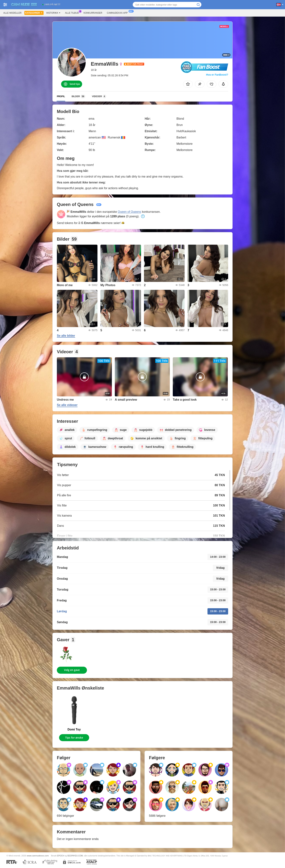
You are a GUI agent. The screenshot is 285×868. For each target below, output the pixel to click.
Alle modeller (12, 13)
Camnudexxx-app (118, 13)
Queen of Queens (129, 212)
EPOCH (61, 856)
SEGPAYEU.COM (75, 856)
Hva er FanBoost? (217, 75)
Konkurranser (93, 13)
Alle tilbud (73, 13)
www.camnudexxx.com (38, 856)
